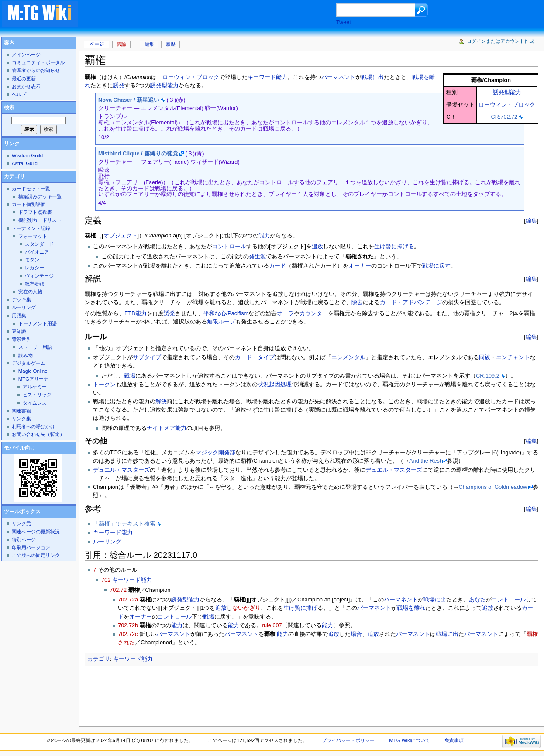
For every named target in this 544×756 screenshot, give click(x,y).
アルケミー (35, 387)
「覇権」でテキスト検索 (124, 524)
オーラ (285, 313)
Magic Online (33, 371)
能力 (264, 236)
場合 (356, 634)
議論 (121, 44)
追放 (317, 247)
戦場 (130, 376)
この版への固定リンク (36, 555)
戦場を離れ (411, 608)
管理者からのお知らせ (36, 70)
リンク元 (21, 523)
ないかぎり (246, 608)
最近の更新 (24, 79)
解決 (161, 402)
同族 (485, 357)
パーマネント (338, 77)
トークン (104, 385)
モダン (32, 260)
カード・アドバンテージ (411, 302)
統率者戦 (34, 284)
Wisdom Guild (27, 155)
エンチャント (513, 357)
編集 (531, 221)
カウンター (314, 313)
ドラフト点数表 (35, 212)
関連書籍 (21, 411)
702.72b (128, 625)
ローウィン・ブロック (507, 105)
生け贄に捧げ (300, 608)
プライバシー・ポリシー (348, 740)
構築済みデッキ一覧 (40, 196)
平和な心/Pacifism (226, 313)
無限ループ (221, 322)
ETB (130, 313)
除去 (357, 302)
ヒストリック (37, 395)
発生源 (257, 257)
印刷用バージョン (31, 547)
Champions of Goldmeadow (493, 487)
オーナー (360, 266)
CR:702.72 (504, 117)
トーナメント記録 (31, 228)
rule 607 (272, 625)
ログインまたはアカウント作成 (500, 41)
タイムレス (35, 403)
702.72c (128, 634)
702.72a (128, 600)
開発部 (227, 453)
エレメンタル (348, 357)
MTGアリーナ (33, 379)
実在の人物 (30, 292)
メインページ (26, 55)
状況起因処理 (275, 385)
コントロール (229, 247)
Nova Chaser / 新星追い (129, 100)
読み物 (26, 355)
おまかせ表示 (26, 86)
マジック (207, 453)
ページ (97, 44)
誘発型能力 (507, 93)
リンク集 (21, 419)
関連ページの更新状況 (36, 532)
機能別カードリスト (40, 220)
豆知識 (19, 331)
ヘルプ (19, 94)
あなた (477, 600)
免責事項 (454, 740)
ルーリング (107, 542)
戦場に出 (372, 77)
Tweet (344, 22)
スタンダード (39, 244)
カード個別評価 (29, 204)
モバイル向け (20, 448)
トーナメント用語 (38, 323)
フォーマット (33, 236)
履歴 (171, 44)
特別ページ (24, 540)
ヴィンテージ (39, 276)
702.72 (118, 590)
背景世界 (21, 339)
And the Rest (425, 461)
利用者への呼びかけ (33, 426)
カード (277, 266)
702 (106, 580)
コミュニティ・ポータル (38, 62)
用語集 (19, 316)
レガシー (34, 268)
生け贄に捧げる (394, 247)
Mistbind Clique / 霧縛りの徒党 (138, 154)
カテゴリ (99, 659)
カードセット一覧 (31, 189)
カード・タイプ (255, 357)
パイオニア (37, 252)
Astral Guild (25, 163)
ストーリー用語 (35, 347)
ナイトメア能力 (167, 428)
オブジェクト (121, 236)
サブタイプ (147, 357)
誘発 (119, 86)
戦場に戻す (436, 266)
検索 (9, 107)
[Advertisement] (216, 15)
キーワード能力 (267, 77)
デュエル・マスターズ (121, 470)
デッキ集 (21, 299)
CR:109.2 (488, 376)
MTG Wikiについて (410, 740)
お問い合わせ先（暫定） (38, 434)
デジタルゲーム (29, 363)
